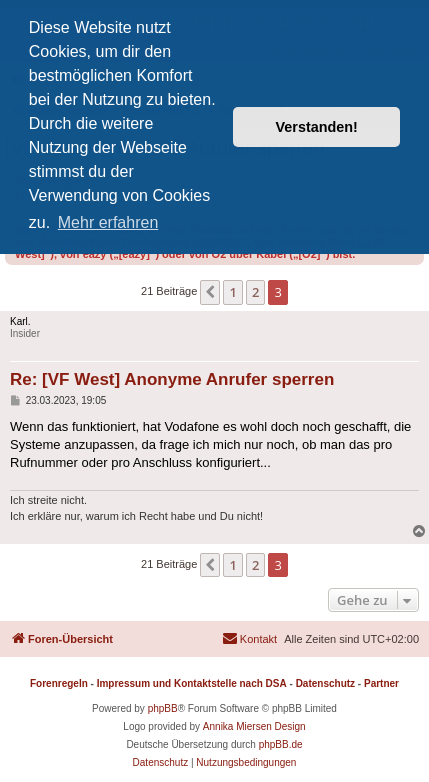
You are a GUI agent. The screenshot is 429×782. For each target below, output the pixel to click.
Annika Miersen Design (254, 726)
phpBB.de (281, 744)
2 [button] (255, 292)
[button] (210, 292)
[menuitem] (249, 639)
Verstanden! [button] (317, 127)
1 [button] (232, 292)
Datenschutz (325, 683)
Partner (381, 683)
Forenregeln (59, 683)
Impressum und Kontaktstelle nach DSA (192, 683)
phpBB (163, 708)
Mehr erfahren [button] (108, 222)
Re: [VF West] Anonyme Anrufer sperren (172, 379)
